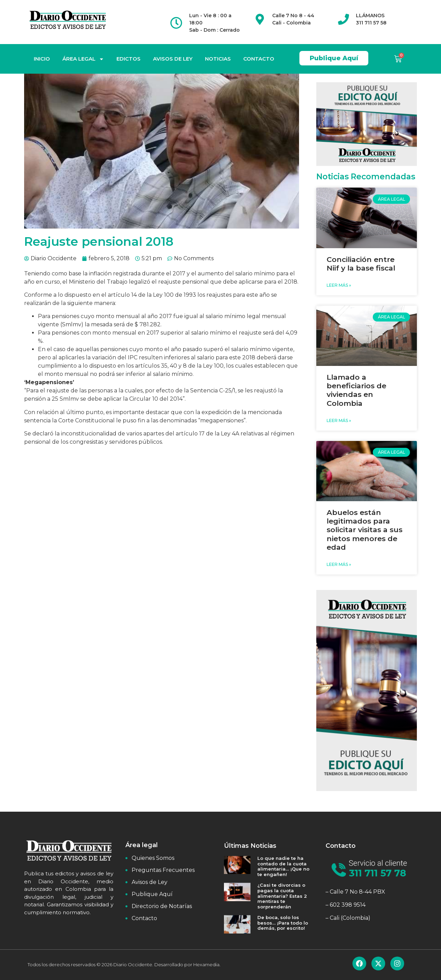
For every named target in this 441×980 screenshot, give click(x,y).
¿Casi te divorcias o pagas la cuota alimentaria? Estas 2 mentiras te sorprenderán (282, 896)
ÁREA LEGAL (83, 59)
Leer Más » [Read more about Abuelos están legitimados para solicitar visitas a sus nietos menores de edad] (339, 564)
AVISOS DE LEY (173, 59)
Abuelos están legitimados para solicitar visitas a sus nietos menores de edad (365, 530)
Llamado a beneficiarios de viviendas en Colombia (356, 390)
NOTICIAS (218, 59)
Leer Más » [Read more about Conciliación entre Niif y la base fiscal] (339, 285)
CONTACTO (259, 59)
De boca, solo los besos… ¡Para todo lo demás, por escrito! (283, 923)
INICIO (42, 59)
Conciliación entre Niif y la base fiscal (361, 264)
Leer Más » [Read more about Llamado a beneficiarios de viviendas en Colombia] (339, 420)
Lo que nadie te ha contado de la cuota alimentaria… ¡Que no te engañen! (283, 866)
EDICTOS (129, 59)
